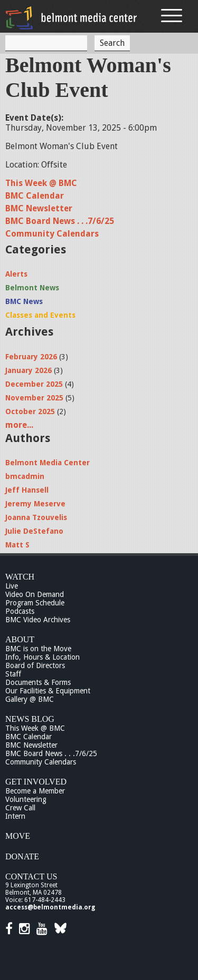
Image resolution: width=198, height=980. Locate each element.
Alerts (16, 274)
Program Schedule (35, 603)
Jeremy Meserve (35, 504)
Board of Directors (35, 665)
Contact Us (31, 876)
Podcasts (20, 611)
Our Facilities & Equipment (48, 691)
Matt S (17, 545)
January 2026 (29, 370)
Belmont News (32, 288)
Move (18, 836)
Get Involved (36, 782)
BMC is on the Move (38, 649)
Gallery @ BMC (30, 699)
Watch (20, 577)
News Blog (30, 719)
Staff (13, 674)
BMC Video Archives (38, 620)
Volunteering (26, 799)
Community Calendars (52, 234)
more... (19, 425)
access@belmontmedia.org (50, 907)
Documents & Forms (38, 682)
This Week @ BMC (41, 183)
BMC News (24, 301)
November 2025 (34, 398)
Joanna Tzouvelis (36, 517)
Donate (22, 856)
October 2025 (30, 411)
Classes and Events (40, 315)
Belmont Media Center (48, 463)
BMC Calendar (35, 196)
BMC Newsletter (39, 208)
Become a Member (35, 791)
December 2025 (34, 384)
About (20, 639)
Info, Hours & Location (43, 657)
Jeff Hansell (27, 490)
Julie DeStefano (34, 531)
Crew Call (20, 808)
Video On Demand (35, 594)
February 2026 (31, 357)
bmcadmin (25, 476)
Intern (15, 816)
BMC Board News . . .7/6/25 (60, 221)
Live (12, 586)
